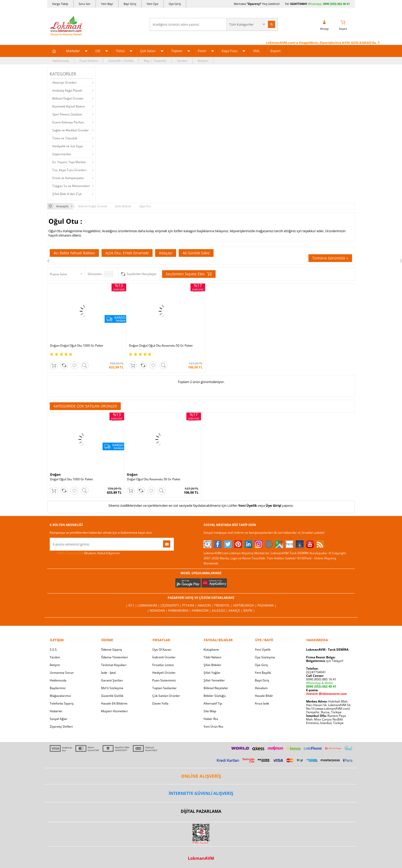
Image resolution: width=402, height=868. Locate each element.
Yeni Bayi (107, 4)
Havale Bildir (264, 694)
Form (202, 51)
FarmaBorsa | (180, 609)
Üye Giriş (175, 4)
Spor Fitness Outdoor (67, 114)
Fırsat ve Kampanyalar (68, 178)
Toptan (177, 51)
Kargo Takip (60, 4)
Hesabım (261, 686)
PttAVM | (190, 604)
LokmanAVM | (149, 604)
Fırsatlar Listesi (163, 663)
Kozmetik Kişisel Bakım (69, 106)
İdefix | (249, 609)
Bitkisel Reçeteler (216, 686)
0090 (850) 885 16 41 (321, 677)
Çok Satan (148, 51)
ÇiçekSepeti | (171, 604)
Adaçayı (166, 253)
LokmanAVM (201, 856)
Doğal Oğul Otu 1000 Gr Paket (71, 478)
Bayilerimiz (58, 686)
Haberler (56, 709)
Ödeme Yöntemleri (114, 655)
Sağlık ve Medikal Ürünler (71, 130)
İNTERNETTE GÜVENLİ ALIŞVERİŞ (201, 792)
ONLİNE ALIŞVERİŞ (201, 774)
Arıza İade (262, 702)
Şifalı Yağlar (212, 671)
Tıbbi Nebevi (212, 655)
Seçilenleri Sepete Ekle (189, 274)
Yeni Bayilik (263, 671)
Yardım (182, 61)
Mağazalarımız (60, 694)
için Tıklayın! (325, 659)
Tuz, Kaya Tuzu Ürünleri (69, 170)
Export (276, 51)
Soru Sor (85, 4)
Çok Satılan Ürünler (166, 694)
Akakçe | (236, 609)
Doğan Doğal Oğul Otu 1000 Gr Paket (77, 344)
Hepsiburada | (245, 604)
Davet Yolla (160, 702)
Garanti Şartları (112, 679)
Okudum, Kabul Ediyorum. (85, 552)
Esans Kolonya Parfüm (68, 122)
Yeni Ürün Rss (213, 725)
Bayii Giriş (262, 679)
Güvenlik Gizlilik (112, 694)
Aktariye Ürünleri (64, 82)
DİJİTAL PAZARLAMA (201, 810)
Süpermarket (62, 154)
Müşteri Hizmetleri (114, 709)
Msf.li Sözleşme (112, 686)
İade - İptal (108, 671)
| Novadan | (158, 609)
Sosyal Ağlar (59, 717)
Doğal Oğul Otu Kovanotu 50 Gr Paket (154, 478)
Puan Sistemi (89, 61)
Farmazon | (202, 609)
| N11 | (132, 604)
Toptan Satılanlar (164, 686)
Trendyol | (224, 604)
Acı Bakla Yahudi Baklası (74, 253)
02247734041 (299, 4)
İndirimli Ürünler (164, 655)
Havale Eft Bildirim (114, 702)
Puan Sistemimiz (164, 679)
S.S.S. (54, 648)
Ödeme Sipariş (112, 648)
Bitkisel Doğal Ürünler (68, 98)
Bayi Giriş (130, 4)
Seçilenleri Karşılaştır (142, 274)
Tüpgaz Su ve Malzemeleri (71, 186)
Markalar (73, 51)
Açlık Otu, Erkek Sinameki (127, 253)
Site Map (210, 709)
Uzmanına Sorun (62, 671)
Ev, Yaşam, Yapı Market (69, 162)
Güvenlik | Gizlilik (121, 61)
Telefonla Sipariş (62, 702)
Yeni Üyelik (248, 504)
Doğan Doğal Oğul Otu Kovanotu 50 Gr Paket (159, 344)
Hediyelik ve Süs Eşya (68, 146)
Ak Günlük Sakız (196, 253)
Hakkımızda (61, 61)
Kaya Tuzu (230, 51)
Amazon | (206, 604)
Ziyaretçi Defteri (61, 725)
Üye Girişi (273, 504)
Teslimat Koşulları (114, 663)
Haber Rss (211, 717)
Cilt (98, 51)
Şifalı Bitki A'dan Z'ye (67, 194)
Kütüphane (211, 648)
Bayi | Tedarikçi (155, 61)
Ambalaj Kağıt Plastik (67, 90)
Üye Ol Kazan (162, 648)
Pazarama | (267, 604)
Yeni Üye (152, 4)
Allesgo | (220, 609)
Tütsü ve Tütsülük (65, 138)
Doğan (55, 473)
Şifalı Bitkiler (212, 663)
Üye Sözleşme (265, 655)
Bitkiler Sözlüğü (215, 694)
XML (257, 51)
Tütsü (120, 51)
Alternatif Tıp (213, 702)
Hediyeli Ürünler (164, 671)
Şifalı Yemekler (214, 679)
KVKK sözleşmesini (70, 552)
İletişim (203, 61)
